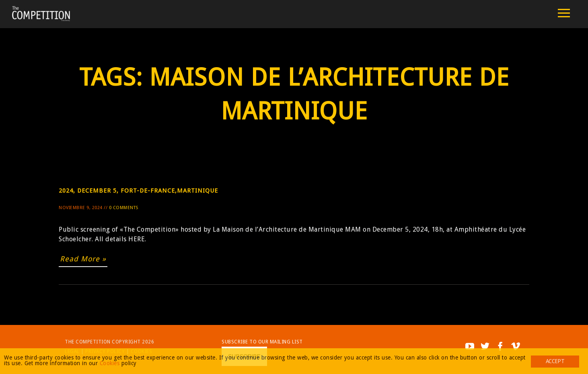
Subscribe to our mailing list (262, 342)
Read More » (83, 259)
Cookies (110, 363)
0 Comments (124, 208)
